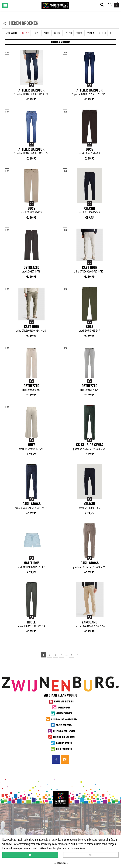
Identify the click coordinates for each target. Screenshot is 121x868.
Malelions (31, 563)
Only (31, 445)
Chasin (90, 208)
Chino (79, 33)
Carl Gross (31, 504)
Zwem (36, 33)
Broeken (25, 33)
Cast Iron (90, 267)
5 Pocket (68, 33)
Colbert (102, 33)
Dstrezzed (31, 267)
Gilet (112, 33)
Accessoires (12, 33)
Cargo (46, 33)
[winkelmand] (116, 5)
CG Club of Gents (90, 445)
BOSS (90, 149)
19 (71, 655)
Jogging (56, 33)
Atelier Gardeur (31, 90)
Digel (31, 622)
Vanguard (90, 622)
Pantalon (90, 33)
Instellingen (61, 863)
